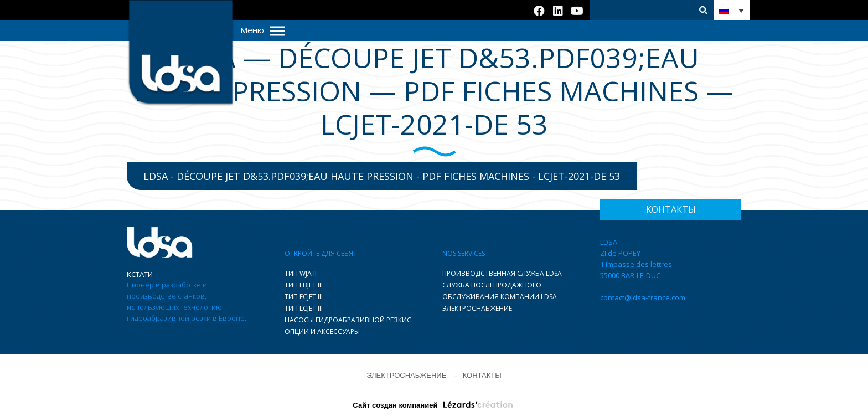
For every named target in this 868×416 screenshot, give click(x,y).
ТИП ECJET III (304, 297)
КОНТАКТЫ (482, 375)
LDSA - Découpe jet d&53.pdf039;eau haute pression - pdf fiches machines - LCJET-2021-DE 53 (382, 176)
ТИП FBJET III (304, 285)
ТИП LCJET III (304, 308)
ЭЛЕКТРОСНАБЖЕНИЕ (477, 308)
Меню (263, 30)
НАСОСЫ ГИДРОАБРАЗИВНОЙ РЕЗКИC (348, 320)
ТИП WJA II (301, 273)
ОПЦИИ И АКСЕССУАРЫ (322, 332)
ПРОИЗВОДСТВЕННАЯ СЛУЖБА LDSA (502, 273)
